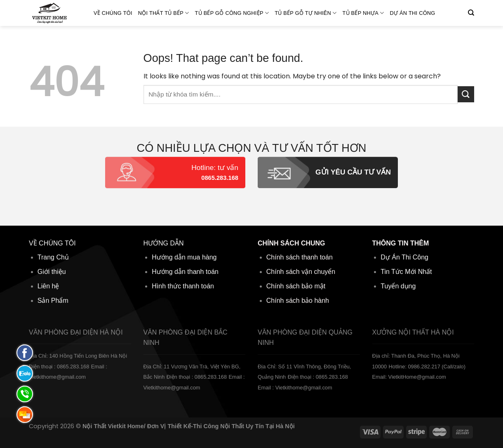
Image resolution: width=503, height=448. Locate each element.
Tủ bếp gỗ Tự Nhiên (306, 13)
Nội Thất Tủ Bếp (164, 13)
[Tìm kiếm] (471, 13)
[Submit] (466, 94)
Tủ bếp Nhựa (363, 13)
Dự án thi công (413, 13)
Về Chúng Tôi (113, 13)
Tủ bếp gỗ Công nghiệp (232, 13)
